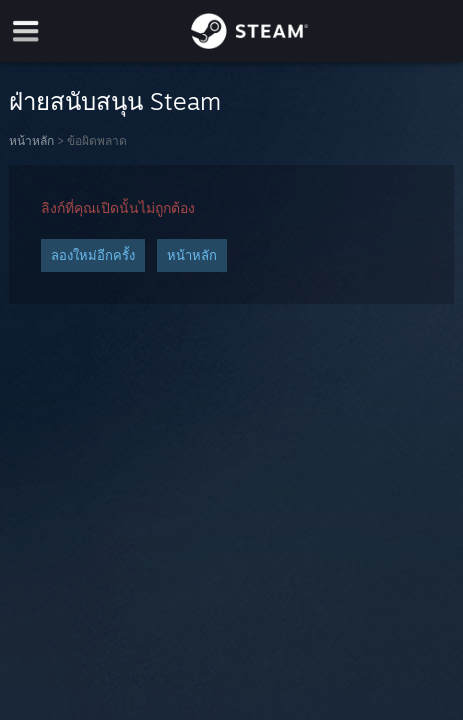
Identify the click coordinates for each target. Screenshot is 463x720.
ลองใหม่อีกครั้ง (93, 255)
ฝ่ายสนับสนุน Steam (115, 101)
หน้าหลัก (31, 140)
